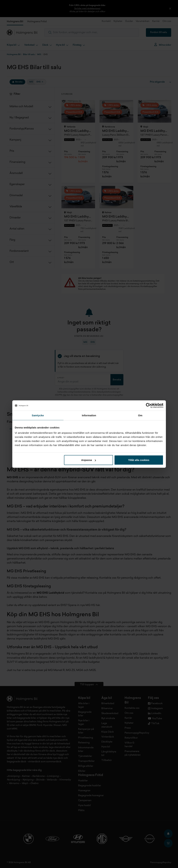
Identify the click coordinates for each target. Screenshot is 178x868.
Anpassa (89, 460)
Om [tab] (140, 415)
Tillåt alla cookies (139, 460)
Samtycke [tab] (38, 415)
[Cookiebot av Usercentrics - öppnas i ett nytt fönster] (148, 405)
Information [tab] (89, 415)
